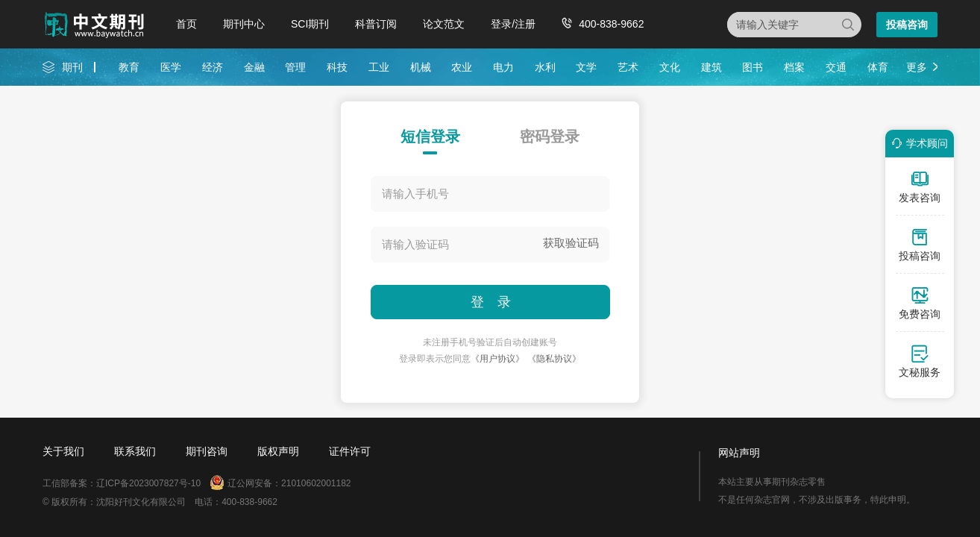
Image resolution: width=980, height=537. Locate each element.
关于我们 (63, 451)
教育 (129, 67)
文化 (670, 67)
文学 (586, 67)
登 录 (491, 302)
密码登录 (550, 136)
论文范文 (444, 24)
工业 (379, 67)
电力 (503, 67)
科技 (337, 67)
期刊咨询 (207, 451)
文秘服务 (920, 361)
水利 (545, 67)
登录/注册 (513, 24)
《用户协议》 (497, 359)
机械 (421, 67)
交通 (836, 67)
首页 (186, 24)
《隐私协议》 (554, 359)
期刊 (72, 67)
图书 (753, 67)
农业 (462, 67)
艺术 (628, 67)
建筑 (712, 67)
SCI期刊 (310, 24)
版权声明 (278, 451)
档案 (794, 67)
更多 (917, 67)
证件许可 (350, 451)
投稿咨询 (907, 25)
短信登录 (430, 136)
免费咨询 (920, 303)
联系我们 (135, 451)
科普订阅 (376, 24)
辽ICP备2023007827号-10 (148, 483)
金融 (254, 67)
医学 (171, 67)
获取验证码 (571, 243)
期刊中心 (244, 24)
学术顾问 (917, 143)
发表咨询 (920, 186)
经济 (213, 67)
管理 (295, 67)
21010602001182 (316, 483)
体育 (878, 67)
